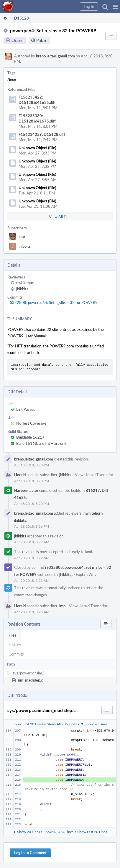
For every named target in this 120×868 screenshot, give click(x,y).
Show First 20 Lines (28, 724)
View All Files (60, 217)
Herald (20, 475)
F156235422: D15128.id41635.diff (37, 100)
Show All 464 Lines (59, 832)
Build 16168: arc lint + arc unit (41, 443)
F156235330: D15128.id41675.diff (37, 118)
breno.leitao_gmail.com (55, 56)
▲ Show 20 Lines (27, 832)
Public (42, 40)
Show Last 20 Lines (92, 832)
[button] (115, 7)
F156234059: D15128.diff (42, 134)
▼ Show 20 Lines (94, 724)
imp (22, 236)
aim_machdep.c (30, 680)
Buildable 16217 (30, 437)
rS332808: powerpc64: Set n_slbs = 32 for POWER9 (53, 302)
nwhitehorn (26, 283)
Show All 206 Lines (62, 724)
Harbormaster (26, 490)
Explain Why (86, 574)
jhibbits (25, 246)
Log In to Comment (30, 853)
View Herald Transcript (94, 475)
